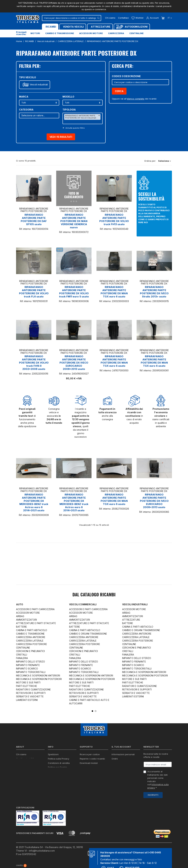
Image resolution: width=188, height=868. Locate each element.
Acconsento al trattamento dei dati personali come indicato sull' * (158, 780)
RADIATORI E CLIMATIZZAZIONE (33, 689)
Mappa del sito (56, 779)
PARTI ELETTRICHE (27, 686)
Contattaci (123, 18)
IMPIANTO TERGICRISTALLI (31, 672)
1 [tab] (92, 711)
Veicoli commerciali (83, 604)
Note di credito (119, 763)
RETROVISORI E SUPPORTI (31, 693)
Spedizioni (53, 754)
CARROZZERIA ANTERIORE (31, 637)
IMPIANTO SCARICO (27, 669)
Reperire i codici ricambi (92, 759)
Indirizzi (115, 767)
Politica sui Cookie (57, 767)
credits (21, 865)
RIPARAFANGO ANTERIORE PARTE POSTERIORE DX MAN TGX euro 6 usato (114, 292)
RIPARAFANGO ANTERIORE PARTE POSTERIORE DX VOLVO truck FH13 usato (114, 219)
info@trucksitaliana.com (42, 851)
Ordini (115, 759)
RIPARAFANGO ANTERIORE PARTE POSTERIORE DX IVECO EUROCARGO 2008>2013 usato (74, 363)
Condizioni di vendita (59, 763)
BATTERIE (21, 627)
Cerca (119, 91)
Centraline (136, 33)
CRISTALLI (22, 655)
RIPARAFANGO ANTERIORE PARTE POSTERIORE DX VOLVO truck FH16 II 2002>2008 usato (34, 363)
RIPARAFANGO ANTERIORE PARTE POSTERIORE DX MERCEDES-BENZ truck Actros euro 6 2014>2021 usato (34, 502)
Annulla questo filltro (75, 128)
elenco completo (136, 99)
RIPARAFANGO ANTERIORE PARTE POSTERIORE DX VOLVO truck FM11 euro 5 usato (74, 292)
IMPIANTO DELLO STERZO (31, 662)
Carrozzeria (116, 33)
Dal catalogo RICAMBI (94, 595)
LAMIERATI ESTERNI (27, 700)
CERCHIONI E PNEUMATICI (30, 651)
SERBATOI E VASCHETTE (30, 696)
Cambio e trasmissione (60, 33)
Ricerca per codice (90, 754)
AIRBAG (20, 616)
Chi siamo (110, 18)
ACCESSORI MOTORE (28, 613)
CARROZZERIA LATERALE (30, 641)
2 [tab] (96, 711)
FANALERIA (22, 658)
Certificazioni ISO (25, 759)
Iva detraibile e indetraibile (93, 772)
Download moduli (89, 763)
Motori (35, 33)
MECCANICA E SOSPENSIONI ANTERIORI (38, 676)
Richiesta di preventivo (92, 767)
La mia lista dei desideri (124, 772)
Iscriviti (153, 795)
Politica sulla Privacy (59, 759)
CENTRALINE (23, 648)
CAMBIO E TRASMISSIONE (30, 634)
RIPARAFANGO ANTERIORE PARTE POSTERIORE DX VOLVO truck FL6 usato (34, 292)
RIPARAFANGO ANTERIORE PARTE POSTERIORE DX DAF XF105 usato (34, 219)
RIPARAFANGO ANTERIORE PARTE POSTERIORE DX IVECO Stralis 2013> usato (154, 292)
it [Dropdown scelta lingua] (170, 18)
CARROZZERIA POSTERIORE (31, 644)
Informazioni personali (123, 754)
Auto (20, 604)
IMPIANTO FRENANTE (28, 665)
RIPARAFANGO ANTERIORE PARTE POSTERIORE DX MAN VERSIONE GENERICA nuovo (74, 221)
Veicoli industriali (39, 85)
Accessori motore (91, 33)
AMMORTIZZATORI (26, 620)
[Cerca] (72, 18)
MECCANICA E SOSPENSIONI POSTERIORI (39, 679)
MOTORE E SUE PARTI (28, 682)
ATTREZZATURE (131, 620)
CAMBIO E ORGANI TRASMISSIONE (88, 634)
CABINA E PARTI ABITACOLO (32, 630)
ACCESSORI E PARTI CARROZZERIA (35, 609)
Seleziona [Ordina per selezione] (165, 161)
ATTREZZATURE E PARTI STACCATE (36, 623)
